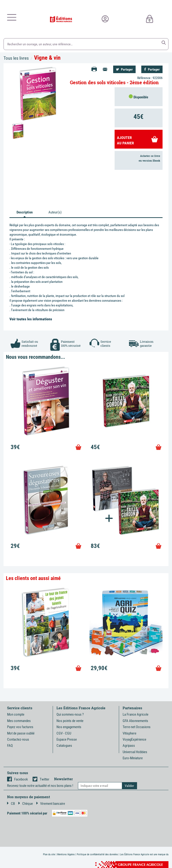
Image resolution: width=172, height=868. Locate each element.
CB (11, 804)
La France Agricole (135, 714)
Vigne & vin (47, 58)
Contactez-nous (18, 739)
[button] (164, 43)
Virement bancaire (51, 804)
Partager (124, 69)
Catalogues (64, 746)
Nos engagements (69, 727)
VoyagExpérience (134, 739)
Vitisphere (129, 733)
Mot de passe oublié (21, 733)
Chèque (26, 804)
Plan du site (49, 854)
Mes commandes (19, 721)
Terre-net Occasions (137, 727)
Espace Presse (67, 739)
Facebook (17, 779)
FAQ (10, 746)
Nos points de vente (70, 721)
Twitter (41, 779)
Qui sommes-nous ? (70, 714)
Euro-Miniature (133, 758)
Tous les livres (16, 58)
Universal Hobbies (135, 752)
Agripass (129, 746)
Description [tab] (25, 212)
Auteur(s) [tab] (55, 212)
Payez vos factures (20, 727)
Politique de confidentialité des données (97, 854)
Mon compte (16, 714)
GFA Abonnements (135, 721)
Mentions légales (66, 854)
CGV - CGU (64, 733)
